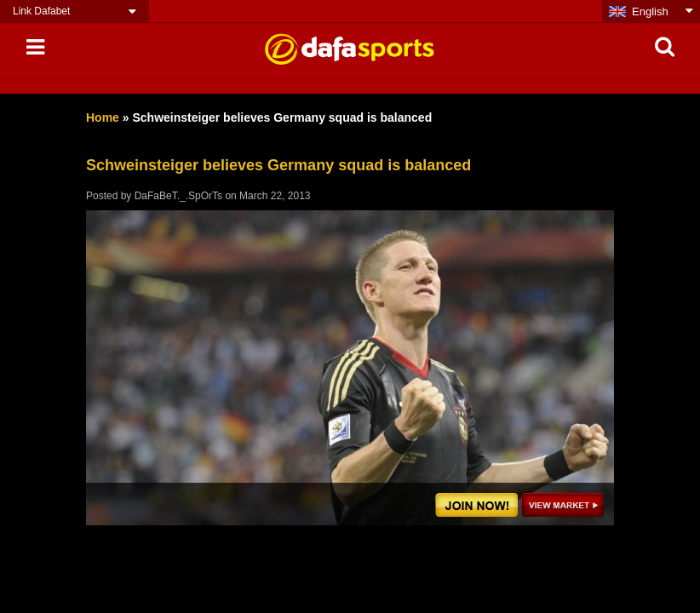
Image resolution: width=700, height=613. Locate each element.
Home (103, 117)
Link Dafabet (41, 11)
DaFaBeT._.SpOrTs (178, 196)
